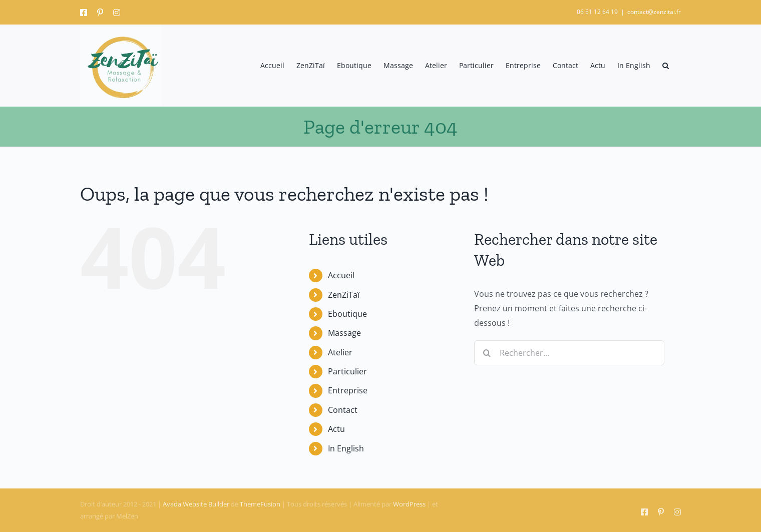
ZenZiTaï (344, 295)
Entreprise (348, 390)
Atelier (340, 352)
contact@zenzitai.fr (654, 12)
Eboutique (347, 314)
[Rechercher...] (569, 353)
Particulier (347, 371)
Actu (336, 429)
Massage (344, 333)
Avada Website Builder (196, 504)
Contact (343, 410)
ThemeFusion (260, 504)
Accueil (341, 275)
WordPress (409, 504)
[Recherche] (487, 353)
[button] (666, 65)
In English (346, 448)
